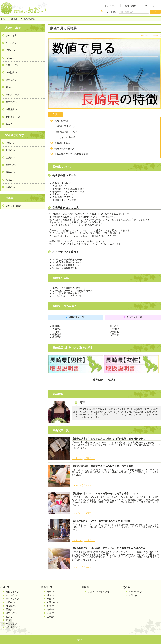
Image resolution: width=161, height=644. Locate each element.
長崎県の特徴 (61, 121)
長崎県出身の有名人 (64, 149)
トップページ (110, 6)
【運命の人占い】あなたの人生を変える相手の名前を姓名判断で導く (108, 439)
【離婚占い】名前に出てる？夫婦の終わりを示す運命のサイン (105, 493)
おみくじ (10, 124)
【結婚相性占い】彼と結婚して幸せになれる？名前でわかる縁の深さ (108, 548)
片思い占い (11, 165)
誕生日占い (11, 80)
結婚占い (10, 180)
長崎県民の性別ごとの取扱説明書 (71, 154)
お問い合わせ (130, 6)
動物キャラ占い (14, 117)
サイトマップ (151, 6)
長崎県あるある (62, 143)
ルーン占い (11, 43)
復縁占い (10, 143)
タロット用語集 (14, 206)
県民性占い (15, 19)
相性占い (10, 150)
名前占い (10, 58)
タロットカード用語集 (99, 592)
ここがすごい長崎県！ (66, 137)
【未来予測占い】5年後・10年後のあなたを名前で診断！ (102, 521)
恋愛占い (10, 158)
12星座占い (11, 109)
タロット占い (12, 36)
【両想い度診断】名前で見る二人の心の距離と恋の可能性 (103, 466)
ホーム (3, 19)
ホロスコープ (12, 95)
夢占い (9, 87)
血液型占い (11, 72)
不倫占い (10, 172)
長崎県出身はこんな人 (66, 132)
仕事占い (51, 617)
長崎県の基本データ (65, 126)
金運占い (10, 187)
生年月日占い (12, 65)
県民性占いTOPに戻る (104, 380)
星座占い (10, 50)
